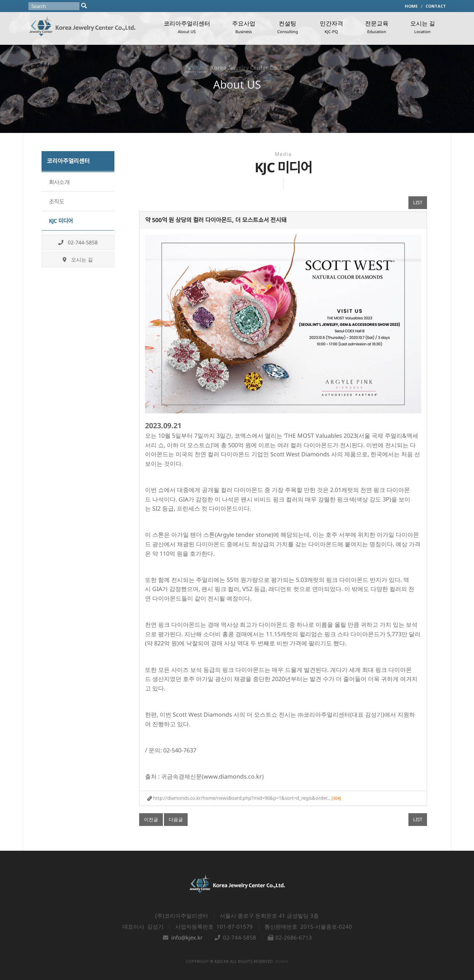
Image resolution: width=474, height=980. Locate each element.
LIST (418, 202)
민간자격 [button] (332, 27)
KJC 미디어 (61, 221)
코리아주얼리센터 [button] (187, 27)
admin (282, 961)
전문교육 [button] (377, 27)
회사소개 (59, 182)
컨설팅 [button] (288, 27)
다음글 (176, 819)
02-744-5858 (78, 242)
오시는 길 (78, 259)
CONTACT (436, 6)
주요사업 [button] (244, 27)
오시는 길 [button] (423, 27)
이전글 (151, 819)
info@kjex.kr (187, 937)
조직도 (57, 201)
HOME (411, 6)
